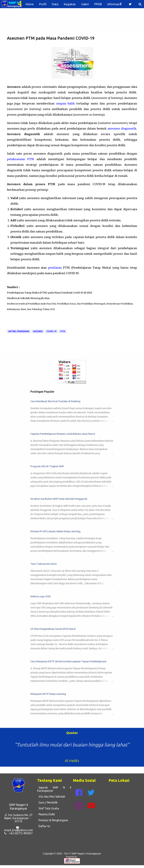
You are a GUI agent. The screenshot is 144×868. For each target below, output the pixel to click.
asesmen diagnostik (122, 128)
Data (55, 4)
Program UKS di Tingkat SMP (47, 466)
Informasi (114, 4)
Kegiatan (70, 4)
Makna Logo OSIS (41, 596)
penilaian (55, 268)
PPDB (98, 4)
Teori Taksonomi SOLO (44, 564)
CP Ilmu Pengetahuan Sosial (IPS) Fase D (53, 629)
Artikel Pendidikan (19, 331)
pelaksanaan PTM (20, 159)
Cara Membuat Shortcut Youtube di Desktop (55, 401)
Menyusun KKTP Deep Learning (48, 694)
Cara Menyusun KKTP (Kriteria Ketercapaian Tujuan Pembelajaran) (68, 661)
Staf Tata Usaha (48, 808)
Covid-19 (51, 331)
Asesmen (38, 331)
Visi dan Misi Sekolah (51, 797)
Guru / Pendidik (47, 802)
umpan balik (65, 103)
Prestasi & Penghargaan (53, 820)
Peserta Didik (46, 814)
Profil (43, 4)
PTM (63, 331)
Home (30, 4)
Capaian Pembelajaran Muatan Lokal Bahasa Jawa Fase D (63, 434)
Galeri (85, 4)
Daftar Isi (44, 826)
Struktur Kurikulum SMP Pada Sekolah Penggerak (59, 499)
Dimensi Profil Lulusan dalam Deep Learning (55, 531)
